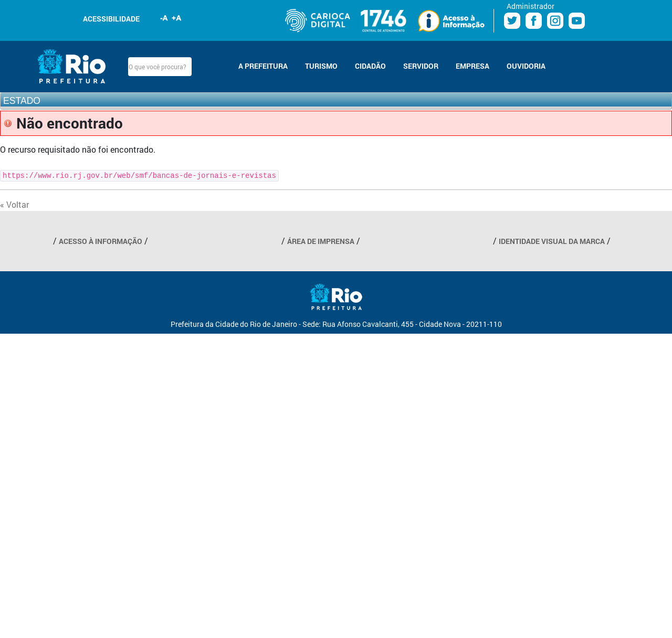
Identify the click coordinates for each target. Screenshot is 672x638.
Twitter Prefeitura (512, 21)
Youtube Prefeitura (577, 21)
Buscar (201, 67)
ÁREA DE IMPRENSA (321, 241)
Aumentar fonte (177, 18)
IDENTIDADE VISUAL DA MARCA (552, 241)
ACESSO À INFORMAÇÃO (101, 241)
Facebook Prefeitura (534, 21)
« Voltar (14, 204)
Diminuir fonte (164, 18)
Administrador (531, 6)
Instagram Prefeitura (555, 21)
